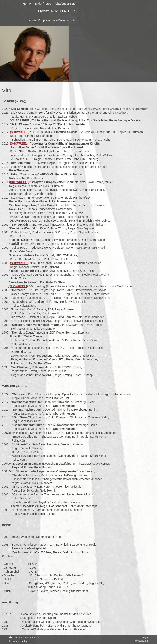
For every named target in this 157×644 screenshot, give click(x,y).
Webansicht (141, 641)
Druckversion (19, 638)
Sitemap (34, 638)
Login (145, 637)
